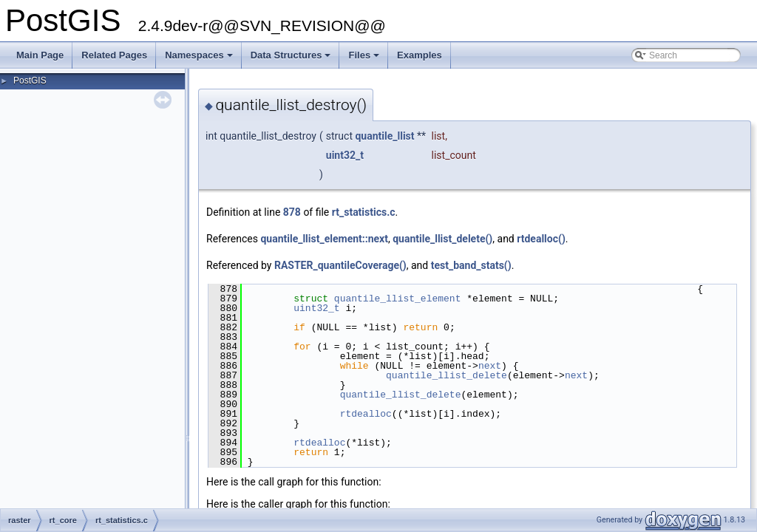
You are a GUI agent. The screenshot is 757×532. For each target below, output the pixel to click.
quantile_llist (384, 136)
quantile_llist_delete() (442, 239)
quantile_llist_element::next (324, 239)
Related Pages (114, 55)
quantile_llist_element (398, 299)
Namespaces (200, 59)
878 (292, 212)
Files (365, 59)
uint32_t (345, 155)
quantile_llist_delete (447, 375)
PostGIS (30, 81)
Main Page (40, 55)
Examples (420, 55)
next (490, 366)
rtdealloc (366, 414)
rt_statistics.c (364, 212)
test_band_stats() (471, 265)
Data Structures (292, 59)
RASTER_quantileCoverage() (340, 265)
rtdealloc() (541, 239)
